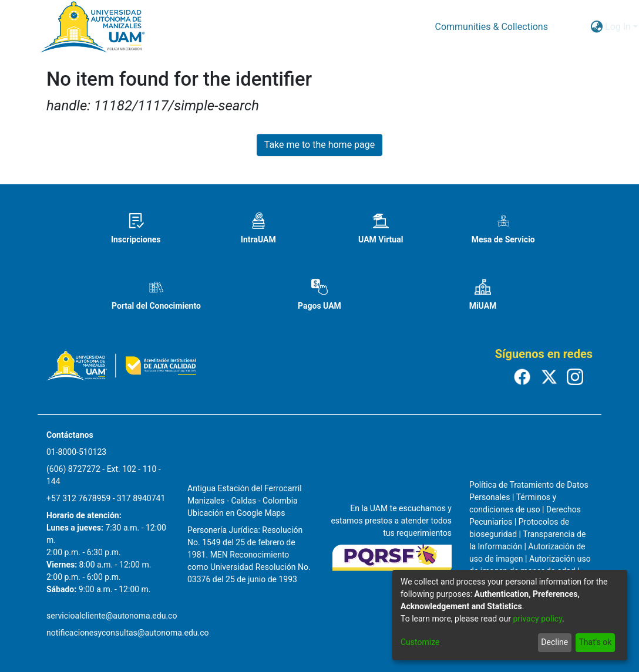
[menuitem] (596, 27)
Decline (554, 642)
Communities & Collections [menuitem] (491, 27)
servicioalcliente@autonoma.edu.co (112, 616)
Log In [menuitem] (618, 27)
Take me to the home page (320, 145)
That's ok (595, 642)
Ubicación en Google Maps (236, 513)
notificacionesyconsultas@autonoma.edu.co (128, 633)
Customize (420, 642)
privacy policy (537, 619)
